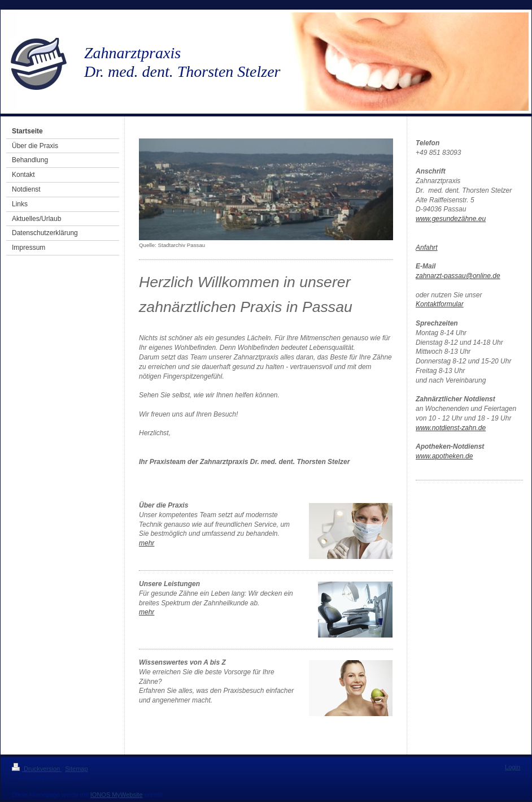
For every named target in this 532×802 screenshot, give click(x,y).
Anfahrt (427, 248)
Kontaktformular (440, 304)
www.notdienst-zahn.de (451, 428)
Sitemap (76, 769)
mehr (147, 543)
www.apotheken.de (444, 456)
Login (513, 767)
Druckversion (37, 769)
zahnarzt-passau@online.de (458, 276)
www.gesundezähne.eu (451, 219)
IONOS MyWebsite (117, 795)
